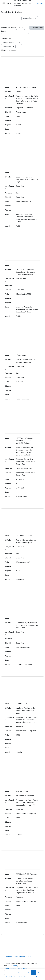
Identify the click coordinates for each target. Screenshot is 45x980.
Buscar (3, 31)
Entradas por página (8, 28)
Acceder (40, 3)
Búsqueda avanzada (8, 50)
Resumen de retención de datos (15, 968)
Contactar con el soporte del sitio (17, 957)
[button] (9, 3)
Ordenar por (7, 38)
